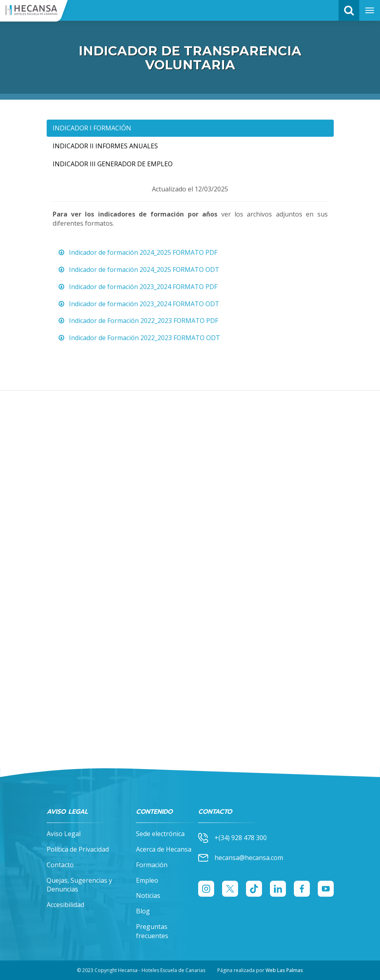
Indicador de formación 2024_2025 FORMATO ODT (138, 270)
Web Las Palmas (284, 970)
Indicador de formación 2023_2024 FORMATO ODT (138, 304)
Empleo (147, 880)
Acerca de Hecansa (164, 849)
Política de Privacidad (78, 849)
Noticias (148, 895)
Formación (152, 865)
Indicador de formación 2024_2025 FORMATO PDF (137, 252)
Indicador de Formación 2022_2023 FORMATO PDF (137, 321)
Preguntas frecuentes (152, 931)
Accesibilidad (65, 905)
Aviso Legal (64, 834)
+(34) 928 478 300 (232, 838)
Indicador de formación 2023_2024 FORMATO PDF (137, 287)
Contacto (60, 865)
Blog (143, 911)
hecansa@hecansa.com (241, 858)
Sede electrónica (160, 834)
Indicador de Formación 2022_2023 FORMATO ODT (138, 338)
